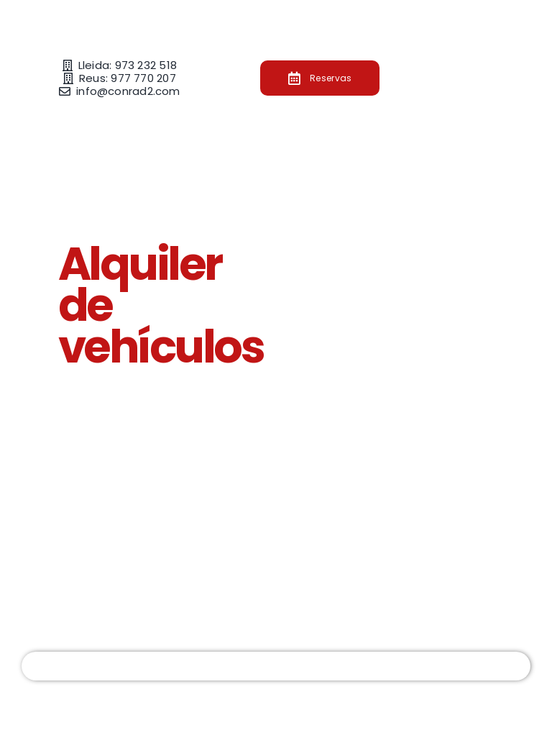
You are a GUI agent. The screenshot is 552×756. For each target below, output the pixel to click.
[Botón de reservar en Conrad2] (320, 78)
